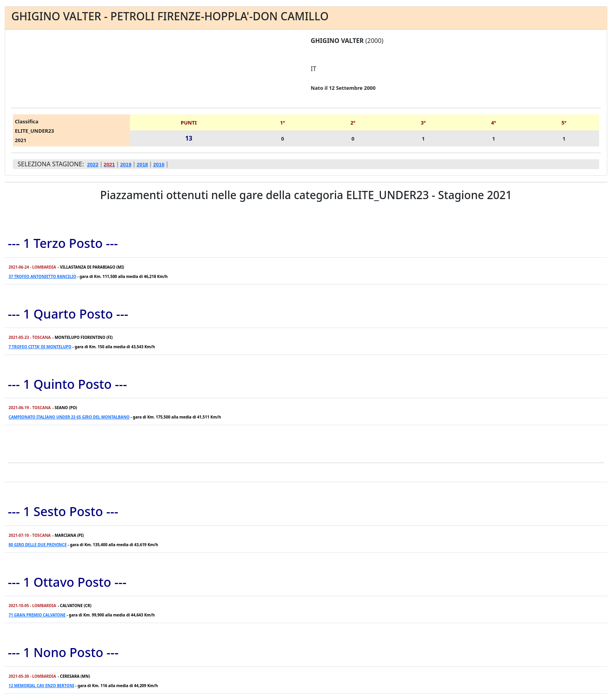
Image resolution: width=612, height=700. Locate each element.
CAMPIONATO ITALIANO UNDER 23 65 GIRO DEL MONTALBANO (69, 417)
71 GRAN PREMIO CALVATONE (37, 615)
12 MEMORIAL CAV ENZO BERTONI (41, 686)
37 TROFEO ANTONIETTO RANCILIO (42, 276)
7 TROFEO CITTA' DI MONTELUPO (40, 347)
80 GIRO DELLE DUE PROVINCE (38, 545)
